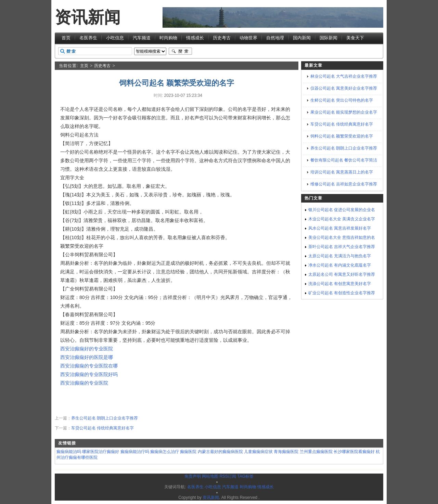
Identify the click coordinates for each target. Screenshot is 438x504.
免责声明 (193, 476)
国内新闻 (302, 38)
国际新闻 (328, 38)
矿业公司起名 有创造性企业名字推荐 (342, 293)
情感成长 (195, 38)
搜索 (180, 51)
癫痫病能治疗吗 (135, 452)
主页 (84, 66)
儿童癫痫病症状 (258, 452)
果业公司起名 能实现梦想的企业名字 (344, 112)
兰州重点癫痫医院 (316, 452)
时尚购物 (168, 38)
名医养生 (88, 38)
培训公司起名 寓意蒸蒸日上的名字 (342, 172)
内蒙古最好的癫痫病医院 (220, 452)
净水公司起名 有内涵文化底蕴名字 (340, 265)
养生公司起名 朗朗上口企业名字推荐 (105, 418)
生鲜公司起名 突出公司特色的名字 (342, 100)
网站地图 (210, 476)
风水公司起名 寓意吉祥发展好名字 (340, 228)
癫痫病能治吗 (69, 452)
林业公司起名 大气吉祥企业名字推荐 (344, 76)
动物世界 (248, 38)
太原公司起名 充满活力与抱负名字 (340, 256)
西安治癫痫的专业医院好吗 (89, 374)
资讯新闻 (88, 17)
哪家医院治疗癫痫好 (101, 452)
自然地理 (275, 38)
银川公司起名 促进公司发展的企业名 (342, 210)
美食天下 (355, 38)
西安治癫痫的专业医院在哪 (89, 366)
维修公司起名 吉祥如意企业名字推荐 (344, 184)
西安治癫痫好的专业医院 (87, 349)
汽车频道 (142, 38)
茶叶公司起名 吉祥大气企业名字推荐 (342, 247)
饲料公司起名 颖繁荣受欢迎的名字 (342, 136)
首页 (66, 38)
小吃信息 (115, 38)
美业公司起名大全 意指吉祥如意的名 (342, 237)
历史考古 (222, 38)
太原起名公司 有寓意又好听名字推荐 (342, 274)
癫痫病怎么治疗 (165, 452)
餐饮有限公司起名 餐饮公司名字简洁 (344, 160)
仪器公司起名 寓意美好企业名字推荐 (344, 88)
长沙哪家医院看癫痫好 (354, 452)
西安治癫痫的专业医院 (84, 383)
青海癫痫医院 (286, 452)
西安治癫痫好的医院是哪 (87, 357)
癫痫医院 (188, 452)
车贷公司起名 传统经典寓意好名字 (102, 428)
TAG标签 (245, 476)
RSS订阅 (228, 476)
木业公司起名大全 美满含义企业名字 (342, 219)
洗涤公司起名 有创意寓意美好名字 (340, 284)
